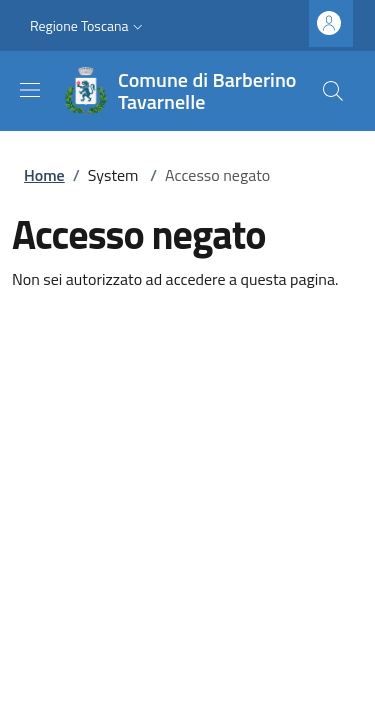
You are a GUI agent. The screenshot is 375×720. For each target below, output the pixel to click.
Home (44, 175)
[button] (88, 26)
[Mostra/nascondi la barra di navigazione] (30, 90)
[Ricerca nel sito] (333, 91)
